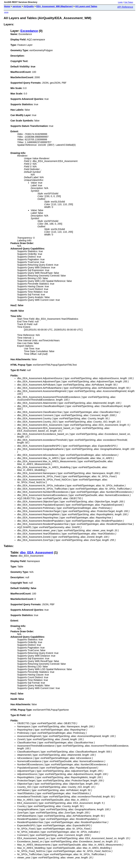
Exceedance (29, 31)
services (17, 6)
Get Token (129, 2)
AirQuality (29, 6)
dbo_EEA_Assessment (37, 553)
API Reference (125, 7)
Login (120, 2)
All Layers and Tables (86, 6)
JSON (6, 12)
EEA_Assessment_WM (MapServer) (54, 6)
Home (7, 6)
